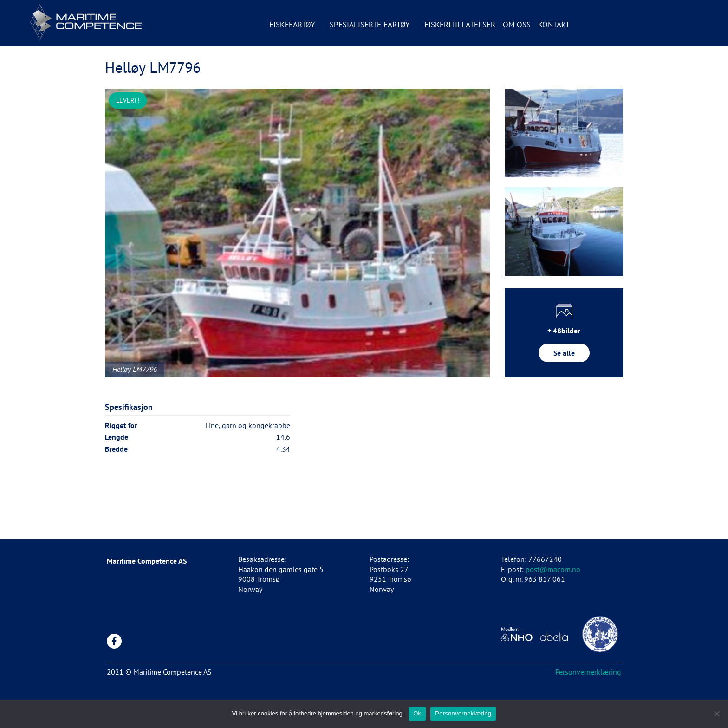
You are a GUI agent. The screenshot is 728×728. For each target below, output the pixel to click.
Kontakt (554, 25)
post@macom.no (553, 569)
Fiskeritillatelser (460, 25)
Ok (417, 713)
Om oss (517, 25)
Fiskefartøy (292, 25)
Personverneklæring (463, 713)
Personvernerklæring (588, 672)
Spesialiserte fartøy (370, 25)
